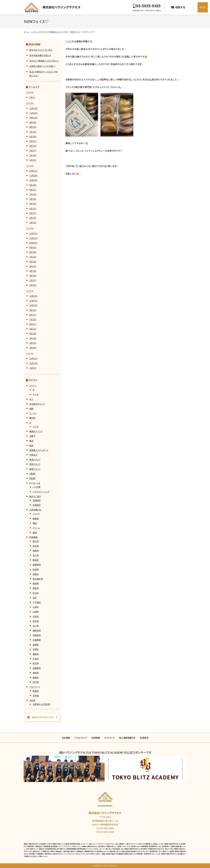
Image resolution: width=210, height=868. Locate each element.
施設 (35, 532)
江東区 (36, 607)
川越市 (36, 612)
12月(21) (33, 171)
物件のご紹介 (35, 496)
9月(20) (33, 310)
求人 (31, 399)
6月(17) (33, 324)
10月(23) (33, 305)
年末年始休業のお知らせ (40, 55)
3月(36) (33, 338)
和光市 (36, 663)
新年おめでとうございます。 (41, 50)
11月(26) (33, 113)
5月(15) (33, 329)
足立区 (36, 593)
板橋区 (36, 645)
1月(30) (33, 348)
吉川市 (36, 555)
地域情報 (33, 537)
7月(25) (33, 319)
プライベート (35, 687)
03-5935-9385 (148, 6)
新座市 (36, 588)
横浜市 (36, 673)
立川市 (36, 626)
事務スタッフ (35, 469)
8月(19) (33, 127)
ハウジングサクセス (52, 7)
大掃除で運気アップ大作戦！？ (42, 66)
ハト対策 (37, 487)
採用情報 (96, 738)
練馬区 (36, 677)
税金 (31, 445)
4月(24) (33, 146)
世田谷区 (37, 635)
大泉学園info (35, 510)
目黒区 (36, 574)
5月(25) (33, 266)
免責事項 (144, 738)
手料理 (36, 696)
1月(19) (33, 285)
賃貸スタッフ (35, 464)
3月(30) (33, 276)
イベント (36, 514)
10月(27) (33, 243)
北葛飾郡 (37, 640)
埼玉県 (36, 621)
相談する (180, 7)
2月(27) (33, 280)
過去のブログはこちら (43, 717)
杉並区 (36, 659)
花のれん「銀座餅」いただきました (44, 61)
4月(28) (33, 333)
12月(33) (33, 358)
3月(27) (33, 151)
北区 (35, 598)
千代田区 (37, 602)
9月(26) (33, 122)
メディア (33, 386)
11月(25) (33, 301)
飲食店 (36, 518)
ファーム (36, 528)
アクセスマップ (81, 738)
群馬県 (36, 583)
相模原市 (37, 565)
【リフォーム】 (35, 483)
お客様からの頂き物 (41, 704)
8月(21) (33, 190)
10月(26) (33, 118)
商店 (35, 523)
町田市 (36, 569)
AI (30, 423)
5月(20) (33, 204)
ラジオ (36, 395)
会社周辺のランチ (37, 404)
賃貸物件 (37, 500)
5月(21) (33, 141)
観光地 (32, 418)
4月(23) (33, 208)
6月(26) (33, 137)
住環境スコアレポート (39, 450)
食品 (31, 441)
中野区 (36, 649)
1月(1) (32, 97)
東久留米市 (38, 579)
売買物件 (37, 505)
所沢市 (36, 682)
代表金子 (33, 455)
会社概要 (66, 738)
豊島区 (36, 654)
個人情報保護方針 (127, 738)
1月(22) (33, 160)
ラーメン (33, 413)
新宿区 (36, 560)
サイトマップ (109, 738)
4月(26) (33, 271)
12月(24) (33, 108)
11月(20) (33, 363)
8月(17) (33, 315)
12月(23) (33, 233)
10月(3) (33, 368)
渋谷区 (36, 616)
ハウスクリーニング (41, 492)
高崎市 (36, 551)
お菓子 (32, 436)
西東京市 (37, 630)
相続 (31, 409)
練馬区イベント (36, 431)
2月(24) (33, 155)
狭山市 (36, 541)
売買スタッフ (35, 459)
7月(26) (33, 132)
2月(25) (33, 218)
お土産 (32, 700)
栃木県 (36, 546)
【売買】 (32, 478)
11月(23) (33, 238)
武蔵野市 (37, 668)
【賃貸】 (32, 474)
